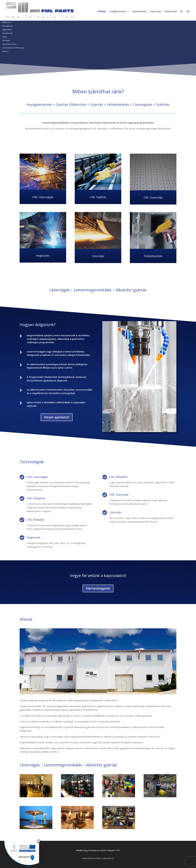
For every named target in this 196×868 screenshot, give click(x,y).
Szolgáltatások (118, 11)
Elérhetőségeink (98, 588)
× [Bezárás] (39, 841)
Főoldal (102, 11)
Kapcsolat (156, 11)
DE (182, 11)
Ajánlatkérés (140, 11)
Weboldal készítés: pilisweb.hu (98, 858)
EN (188, 11)
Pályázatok (171, 11)
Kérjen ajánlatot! (57, 417)
